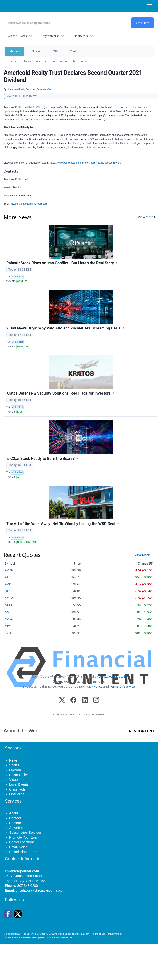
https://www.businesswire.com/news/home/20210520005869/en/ (86, 163)
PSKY (27, 542)
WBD (35, 542)
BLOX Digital (66, 938)
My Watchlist (51, 36)
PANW (20, 347)
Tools (73, 51)
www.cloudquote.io (113, 676)
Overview (14, 61)
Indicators (81, 36)
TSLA (8, 633)
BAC (8, 591)
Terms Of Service (122, 686)
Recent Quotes (17, 36)
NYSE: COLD (36, 107)
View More (146, 217)
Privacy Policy (92, 686)
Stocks (36, 51)
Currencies (41, 61)
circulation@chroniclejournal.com (41, 890)
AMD (8, 584)
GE (18, 281)
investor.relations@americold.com (29, 204)
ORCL (9, 626)
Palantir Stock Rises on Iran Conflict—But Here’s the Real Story (62, 263)
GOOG (9, 598)
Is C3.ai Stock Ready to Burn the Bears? (42, 458)
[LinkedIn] (85, 700)
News (27, 61)
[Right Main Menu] (149, 6)
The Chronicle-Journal (34, 934)
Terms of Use (99, 934)
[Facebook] (73, 700)
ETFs (55, 51)
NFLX (20, 542)
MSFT (8, 612)
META (9, 605)
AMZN (9, 570)
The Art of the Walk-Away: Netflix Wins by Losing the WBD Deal (63, 524)
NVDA (9, 619)
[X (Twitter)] (62, 700)
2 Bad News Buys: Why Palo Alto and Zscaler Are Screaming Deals (65, 328)
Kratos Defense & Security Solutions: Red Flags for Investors (60, 393)
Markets (14, 51)
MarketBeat (17, 277)
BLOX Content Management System (35, 938)
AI (18, 477)
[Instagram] (96, 700)
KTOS (20, 412)
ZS (27, 347)
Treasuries (79, 61)
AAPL (8, 577)
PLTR (25, 281)
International (61, 61)
